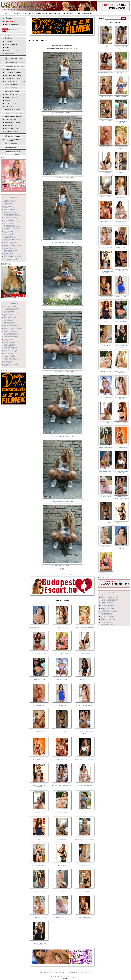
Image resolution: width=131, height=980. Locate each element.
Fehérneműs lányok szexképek (13, 227)
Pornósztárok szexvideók (108, 619)
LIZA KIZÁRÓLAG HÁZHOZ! (85, 705)
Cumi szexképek (9, 220)
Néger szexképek (9, 311)
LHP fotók (9, 107)
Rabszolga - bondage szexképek (13, 328)
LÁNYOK (8, 35)
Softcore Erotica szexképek (12, 335)
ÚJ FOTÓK (8, 41)
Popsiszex (9, 100)
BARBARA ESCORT (62, 732)
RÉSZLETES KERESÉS (12, 24)
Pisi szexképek (8, 320)
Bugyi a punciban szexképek (12, 216)
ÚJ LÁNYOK (9, 38)
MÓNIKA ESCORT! (85, 891)
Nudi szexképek (9, 314)
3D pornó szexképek (10, 200)
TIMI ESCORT (39, 732)
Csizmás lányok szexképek (12, 219)
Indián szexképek (9, 241)
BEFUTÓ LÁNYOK (11, 44)
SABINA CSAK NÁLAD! (62, 653)
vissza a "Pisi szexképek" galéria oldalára (53, 574)
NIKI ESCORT (62, 891)
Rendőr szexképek (9, 330)
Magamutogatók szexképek (12, 255)
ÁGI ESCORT (85, 653)
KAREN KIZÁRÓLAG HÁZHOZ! (39, 786)
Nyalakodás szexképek (11, 316)
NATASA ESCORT (39, 705)
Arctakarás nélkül (13, 110)
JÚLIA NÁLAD (85, 679)
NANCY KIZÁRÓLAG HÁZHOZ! (121, 372)
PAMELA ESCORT (62, 759)
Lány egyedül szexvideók (108, 610)
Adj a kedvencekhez (68, 972)
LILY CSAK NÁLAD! (39, 759)
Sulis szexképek (9, 339)
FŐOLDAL (8, 18)
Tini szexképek (9, 353)
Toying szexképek (9, 358)
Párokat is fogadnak (13, 113)
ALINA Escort (62, 865)
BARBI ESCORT (62, 813)
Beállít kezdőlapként (55, 972)
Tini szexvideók (106, 621)
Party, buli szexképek (10, 317)
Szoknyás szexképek (10, 344)
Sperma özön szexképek (11, 336)
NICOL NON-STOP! (62, 917)
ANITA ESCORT (62, 679)
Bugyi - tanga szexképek (11, 214)
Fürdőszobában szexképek (12, 230)
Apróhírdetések (41, 13)
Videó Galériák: (114, 593)
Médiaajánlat (88, 972)
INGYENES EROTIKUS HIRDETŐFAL (12, 140)
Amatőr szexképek (10, 202)
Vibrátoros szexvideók (107, 624)
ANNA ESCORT (121, 423)
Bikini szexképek (9, 208)
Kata (39, 839)
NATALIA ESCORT (39, 679)
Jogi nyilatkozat (44, 972)
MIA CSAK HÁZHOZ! (106, 471)
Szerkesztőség (79, 972)
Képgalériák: (14, 197)
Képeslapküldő (68, 13)
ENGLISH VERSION (15, 30)
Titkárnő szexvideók (107, 622)
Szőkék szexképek (9, 342)
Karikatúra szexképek (10, 242)
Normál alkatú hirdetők (15, 82)
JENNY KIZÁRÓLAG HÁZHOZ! (85, 759)
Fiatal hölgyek (11, 97)
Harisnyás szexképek (10, 238)
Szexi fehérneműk (12, 91)
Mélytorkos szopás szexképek (13, 256)
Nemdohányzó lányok (14, 66)
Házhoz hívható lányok (15, 63)
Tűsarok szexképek (10, 361)
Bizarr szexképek (9, 211)
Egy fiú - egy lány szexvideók (110, 596)
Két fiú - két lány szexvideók (109, 599)
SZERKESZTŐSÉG (11, 144)
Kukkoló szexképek (10, 248)
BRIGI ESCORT (121, 97)
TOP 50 (7, 47)
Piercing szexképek (10, 319)
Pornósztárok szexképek (11, 325)
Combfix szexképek (10, 217)
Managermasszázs (12, 122)
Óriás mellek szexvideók (108, 616)
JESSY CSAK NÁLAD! (39, 917)
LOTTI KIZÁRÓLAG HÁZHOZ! (39, 627)
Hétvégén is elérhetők (14, 72)
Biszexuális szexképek (11, 209)
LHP (6, 13)
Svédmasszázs (11, 125)
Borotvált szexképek (10, 212)
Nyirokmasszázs (12, 129)
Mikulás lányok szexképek (12, 259)
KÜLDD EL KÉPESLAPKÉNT (61, 113)
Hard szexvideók (106, 607)
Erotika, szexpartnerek (84, 13)
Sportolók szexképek (10, 338)
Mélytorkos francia (13, 116)
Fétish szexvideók (106, 604)
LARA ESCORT (62, 705)
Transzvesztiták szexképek (12, 360)
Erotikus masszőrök (13, 75)
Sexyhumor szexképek (11, 333)
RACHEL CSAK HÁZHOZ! (85, 785)
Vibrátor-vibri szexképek (11, 364)
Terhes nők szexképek (11, 350)
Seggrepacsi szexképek (11, 331)
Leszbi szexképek (9, 253)
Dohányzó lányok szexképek (12, 222)
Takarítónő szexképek (10, 347)
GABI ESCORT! (121, 247)
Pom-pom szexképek (10, 322)
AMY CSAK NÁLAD (85, 917)
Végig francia (11, 104)
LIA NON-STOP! (85, 865)
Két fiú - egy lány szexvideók (109, 597)
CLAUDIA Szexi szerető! (39, 653)
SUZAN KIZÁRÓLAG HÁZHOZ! (39, 944)
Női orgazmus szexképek (11, 313)
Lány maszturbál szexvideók (109, 612)
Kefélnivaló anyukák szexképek (13, 245)
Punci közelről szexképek (12, 327)
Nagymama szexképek (11, 310)
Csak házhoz (10, 69)
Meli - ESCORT (121, 73)
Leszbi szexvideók (106, 613)
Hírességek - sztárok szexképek (13, 239)
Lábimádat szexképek (10, 250)
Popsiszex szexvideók (107, 618)
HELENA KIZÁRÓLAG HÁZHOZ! (121, 270)
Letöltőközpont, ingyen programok (22, 13)
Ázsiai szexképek (9, 206)
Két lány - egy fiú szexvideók (109, 601)
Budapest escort (12, 132)
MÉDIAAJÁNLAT (10, 147)
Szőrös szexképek (9, 346)
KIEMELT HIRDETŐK (12, 51)
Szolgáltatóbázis (55, 13)
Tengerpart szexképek (10, 349)
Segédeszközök (11, 88)
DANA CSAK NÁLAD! (39, 865)
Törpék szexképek (9, 356)
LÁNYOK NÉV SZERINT (13, 136)
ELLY (121, 172)
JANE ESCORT (62, 839)
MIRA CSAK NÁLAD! (39, 891)
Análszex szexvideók (107, 602)
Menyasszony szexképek (11, 258)
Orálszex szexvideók (107, 615)
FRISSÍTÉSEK (9, 54)
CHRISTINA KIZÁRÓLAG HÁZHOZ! (85, 732)
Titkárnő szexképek (10, 355)
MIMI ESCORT (121, 197)
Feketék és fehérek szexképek (13, 228)
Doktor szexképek (9, 223)
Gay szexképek (9, 231)
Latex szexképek (9, 252)
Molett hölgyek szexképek (12, 308)
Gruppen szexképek (10, 234)
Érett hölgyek (11, 94)
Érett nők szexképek (10, 225)
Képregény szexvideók (108, 608)
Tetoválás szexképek (10, 352)
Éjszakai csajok (11, 119)
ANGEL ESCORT (39, 813)
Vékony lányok (11, 85)
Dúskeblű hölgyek (12, 79)
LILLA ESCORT (62, 627)
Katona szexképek (9, 244)
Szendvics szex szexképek (12, 341)
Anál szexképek (9, 203)
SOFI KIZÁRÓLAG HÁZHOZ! (85, 627)
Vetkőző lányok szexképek (12, 363)
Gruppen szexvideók (107, 605)
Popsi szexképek (9, 324)
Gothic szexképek (9, 233)
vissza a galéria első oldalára (75, 574)
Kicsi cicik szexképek (10, 247)
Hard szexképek (9, 236)
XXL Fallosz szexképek (11, 366)
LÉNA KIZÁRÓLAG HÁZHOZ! (62, 785)
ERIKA (85, 813)
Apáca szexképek (9, 205)
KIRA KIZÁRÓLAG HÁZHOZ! (85, 839)
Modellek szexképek (10, 306)
